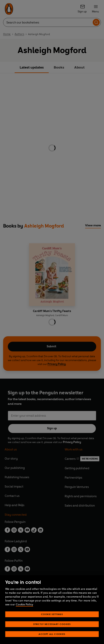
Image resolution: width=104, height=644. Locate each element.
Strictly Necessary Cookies (52, 624)
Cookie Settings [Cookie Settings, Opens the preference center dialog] (52, 614)
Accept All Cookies (52, 634)
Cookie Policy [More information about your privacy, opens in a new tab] (24, 604)
